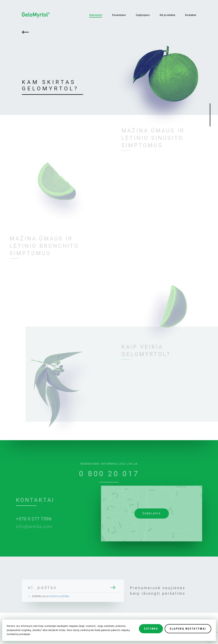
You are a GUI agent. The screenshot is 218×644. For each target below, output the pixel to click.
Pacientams (119, 15)
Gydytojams (143, 15)
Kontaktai (191, 15)
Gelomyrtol (96, 15)
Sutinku (151, 629)
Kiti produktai (168, 15)
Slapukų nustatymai (188, 629)
